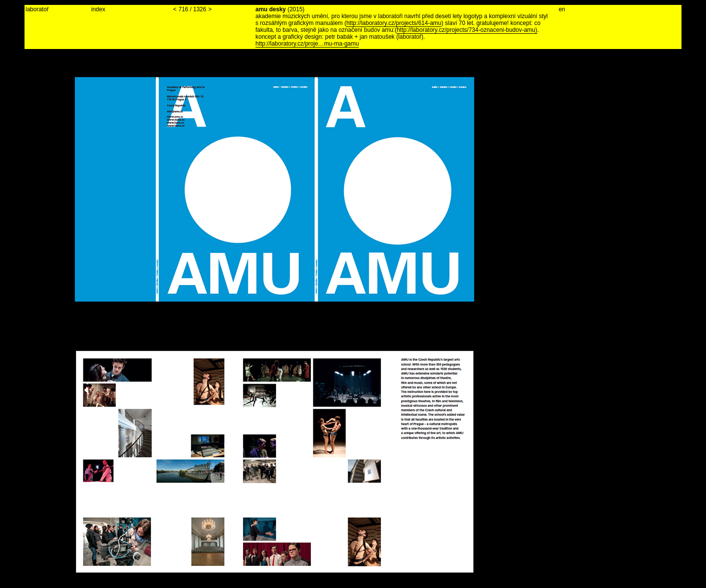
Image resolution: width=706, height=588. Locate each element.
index (98, 9)
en (562, 9)
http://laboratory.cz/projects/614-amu (394, 23)
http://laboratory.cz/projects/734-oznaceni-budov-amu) (467, 30)
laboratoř (37, 9)
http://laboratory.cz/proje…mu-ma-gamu (307, 44)
